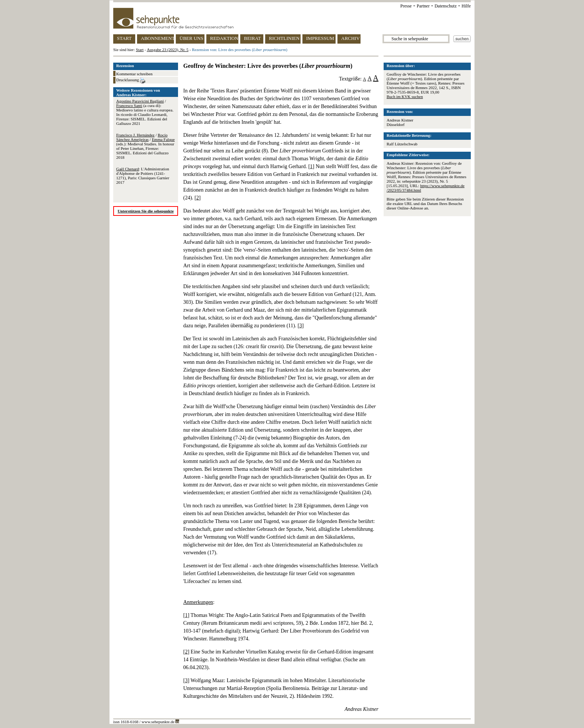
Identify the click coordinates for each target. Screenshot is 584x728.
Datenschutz (446, 6)
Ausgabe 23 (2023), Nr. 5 (168, 50)
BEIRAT (253, 38)
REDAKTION (224, 38)
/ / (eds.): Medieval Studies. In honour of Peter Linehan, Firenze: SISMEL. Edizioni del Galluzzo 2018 (145, 146)
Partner (423, 6)
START (124, 38)
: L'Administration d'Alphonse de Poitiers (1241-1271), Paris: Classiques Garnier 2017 (143, 176)
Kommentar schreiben (134, 74)
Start (140, 50)
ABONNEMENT (157, 38)
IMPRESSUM (320, 38)
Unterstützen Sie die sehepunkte (146, 211)
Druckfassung (131, 81)
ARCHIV (350, 38)
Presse (406, 6)
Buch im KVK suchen (405, 97)
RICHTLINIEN (284, 38)
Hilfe (466, 6)
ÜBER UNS (191, 38)
